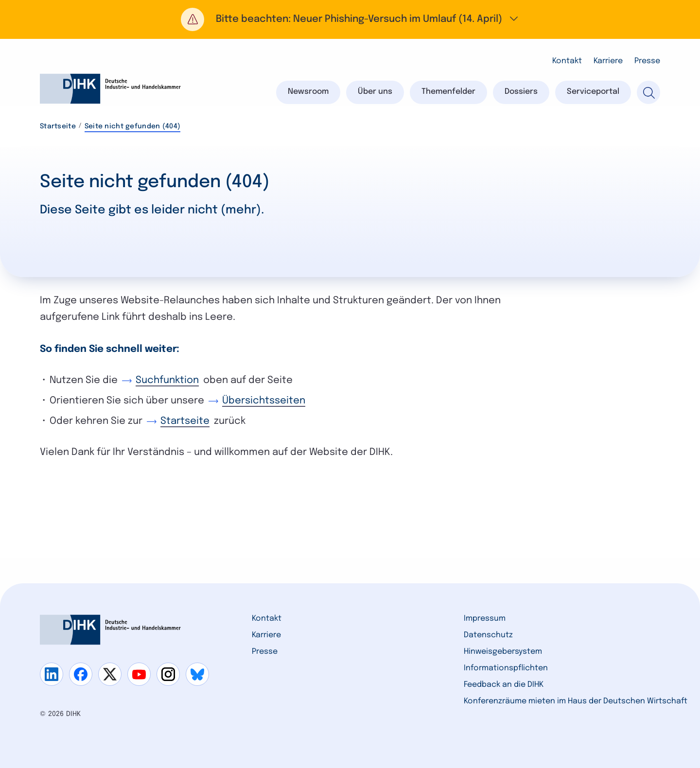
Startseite (58, 126)
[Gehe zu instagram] (168, 674)
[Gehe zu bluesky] (197, 674)
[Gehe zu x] (110, 674)
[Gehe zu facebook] (81, 674)
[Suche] (648, 92)
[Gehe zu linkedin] (52, 674)
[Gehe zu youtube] (139, 674)
